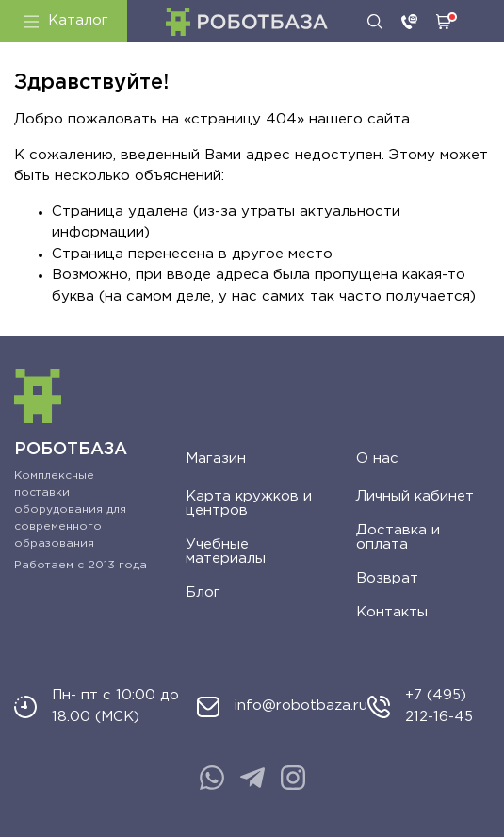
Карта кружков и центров (249, 503)
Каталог (66, 21)
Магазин (216, 459)
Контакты (392, 612)
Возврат (387, 578)
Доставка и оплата (398, 537)
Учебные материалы (226, 551)
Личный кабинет (415, 496)
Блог (203, 592)
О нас (377, 459)
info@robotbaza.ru (301, 706)
